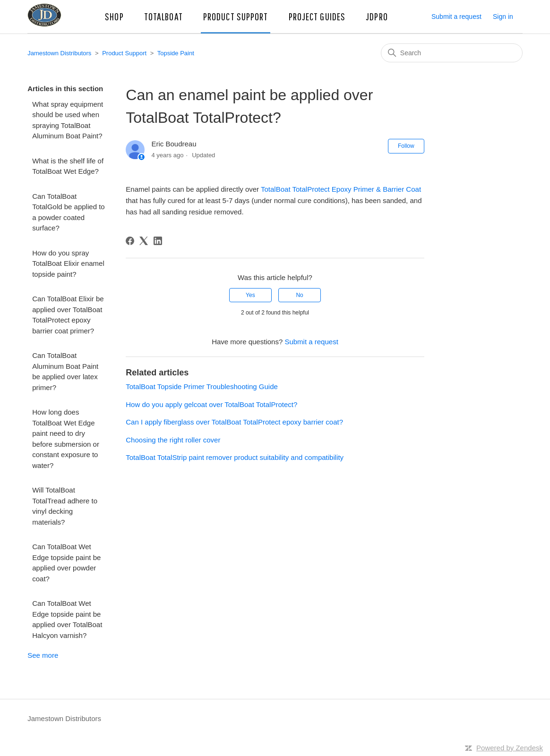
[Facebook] (130, 241)
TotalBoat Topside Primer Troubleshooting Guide (202, 386)
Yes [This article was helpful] (250, 295)
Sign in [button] (503, 17)
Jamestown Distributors (59, 53)
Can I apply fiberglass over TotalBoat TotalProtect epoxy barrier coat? (234, 422)
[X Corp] (144, 241)
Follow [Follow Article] (406, 146)
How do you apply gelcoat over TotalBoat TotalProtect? (211, 404)
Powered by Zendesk (510, 748)
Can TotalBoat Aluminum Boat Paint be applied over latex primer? (65, 371)
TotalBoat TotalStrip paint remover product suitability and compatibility (235, 457)
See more (43, 655)
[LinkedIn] (158, 241)
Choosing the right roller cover (173, 440)
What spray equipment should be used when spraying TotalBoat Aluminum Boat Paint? (68, 120)
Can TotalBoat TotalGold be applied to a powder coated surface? (68, 212)
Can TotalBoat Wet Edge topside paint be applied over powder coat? (66, 563)
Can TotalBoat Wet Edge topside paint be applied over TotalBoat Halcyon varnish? (67, 619)
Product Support (124, 53)
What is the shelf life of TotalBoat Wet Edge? (68, 166)
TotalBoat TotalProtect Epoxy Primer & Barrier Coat (341, 189)
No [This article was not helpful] (299, 295)
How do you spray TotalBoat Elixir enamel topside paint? (68, 263)
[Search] (452, 53)
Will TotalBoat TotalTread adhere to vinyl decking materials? (65, 506)
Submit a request (456, 17)
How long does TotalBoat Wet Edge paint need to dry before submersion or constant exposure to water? (66, 439)
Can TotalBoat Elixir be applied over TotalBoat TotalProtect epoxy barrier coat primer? (68, 315)
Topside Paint (176, 53)
